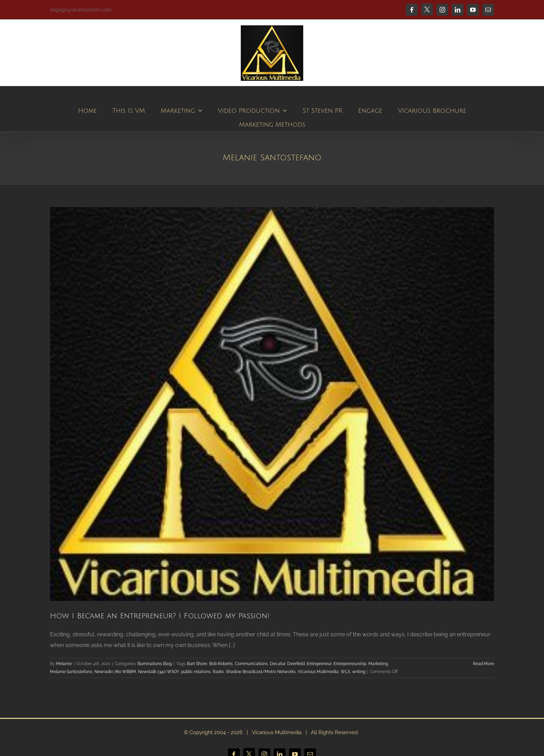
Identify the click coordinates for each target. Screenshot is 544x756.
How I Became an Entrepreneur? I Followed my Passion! (160, 616)
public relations (196, 672)
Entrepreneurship (350, 664)
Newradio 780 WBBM (115, 672)
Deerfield (296, 664)
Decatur (278, 664)
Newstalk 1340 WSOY (159, 672)
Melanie (64, 664)
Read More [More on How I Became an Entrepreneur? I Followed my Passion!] (483, 664)
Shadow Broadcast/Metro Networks (261, 672)
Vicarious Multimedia (318, 672)
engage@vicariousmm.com (81, 10)
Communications (251, 664)
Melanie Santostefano (71, 672)
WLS (345, 672)
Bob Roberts (221, 664)
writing (359, 672)
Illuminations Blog (155, 664)
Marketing (378, 664)
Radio (218, 672)
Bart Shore (197, 664)
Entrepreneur (319, 664)
